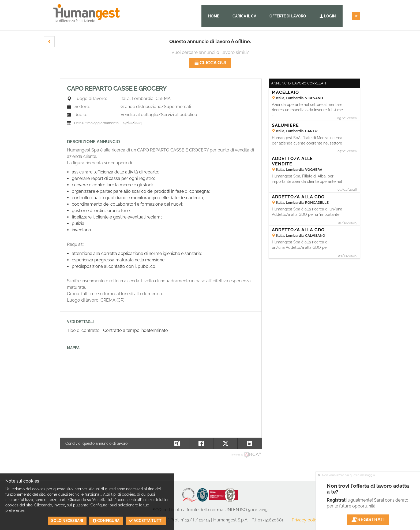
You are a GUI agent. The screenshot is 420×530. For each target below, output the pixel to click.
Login (328, 16)
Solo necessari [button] (67, 521)
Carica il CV (244, 16)
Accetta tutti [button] (146, 521)
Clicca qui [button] (210, 63)
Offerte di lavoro (288, 16)
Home (214, 16)
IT (356, 16)
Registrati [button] (368, 519)
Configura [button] (106, 521)
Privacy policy (306, 520)
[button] (49, 42)
